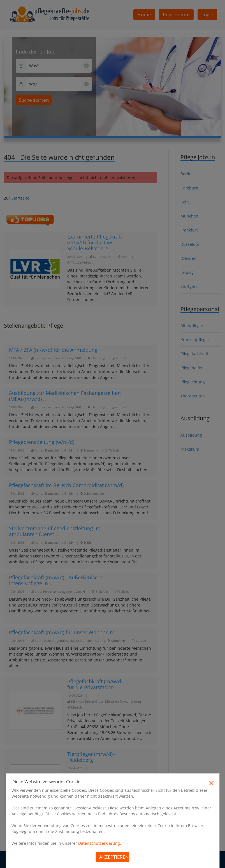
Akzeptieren (114, 857)
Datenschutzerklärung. (100, 843)
